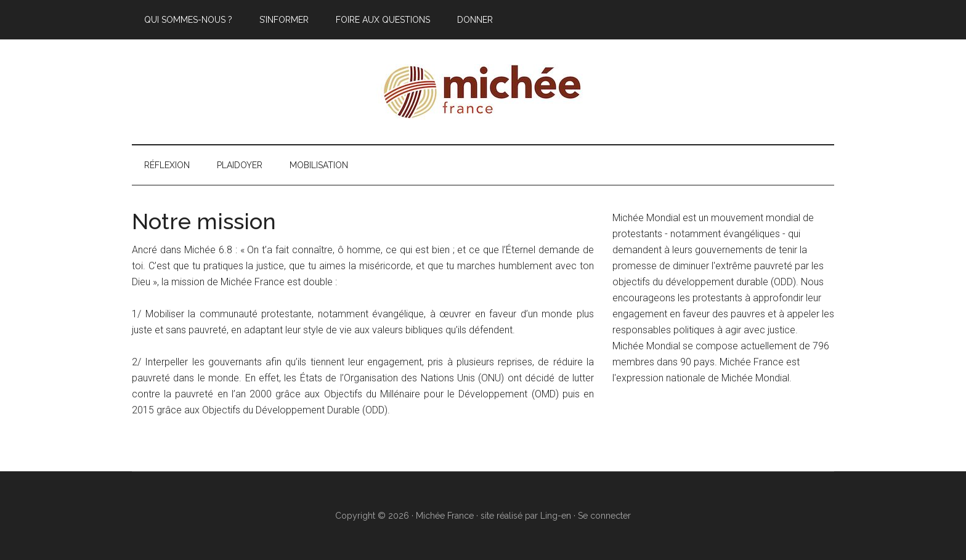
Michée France (483, 92)
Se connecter (604, 516)
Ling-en (556, 516)
